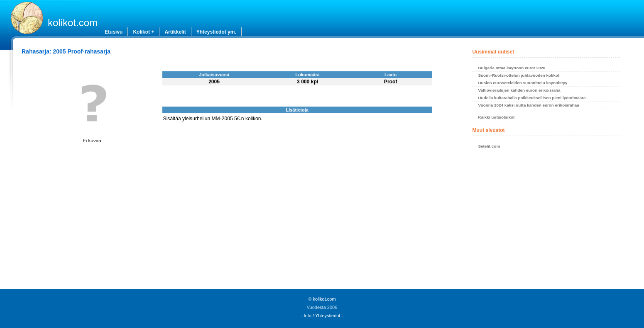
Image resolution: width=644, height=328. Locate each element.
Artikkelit (175, 32)
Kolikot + (143, 32)
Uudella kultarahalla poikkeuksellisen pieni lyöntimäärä (532, 98)
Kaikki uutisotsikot (496, 117)
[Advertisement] (546, 222)
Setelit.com (489, 146)
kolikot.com (73, 23)
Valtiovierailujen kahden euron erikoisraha (519, 90)
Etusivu (114, 32)
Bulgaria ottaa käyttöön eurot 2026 (512, 68)
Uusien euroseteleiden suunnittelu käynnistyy (523, 83)
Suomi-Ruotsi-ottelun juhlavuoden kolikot (519, 75)
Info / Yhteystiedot (322, 316)
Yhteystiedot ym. (216, 32)
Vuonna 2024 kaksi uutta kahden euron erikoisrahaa (528, 105)
